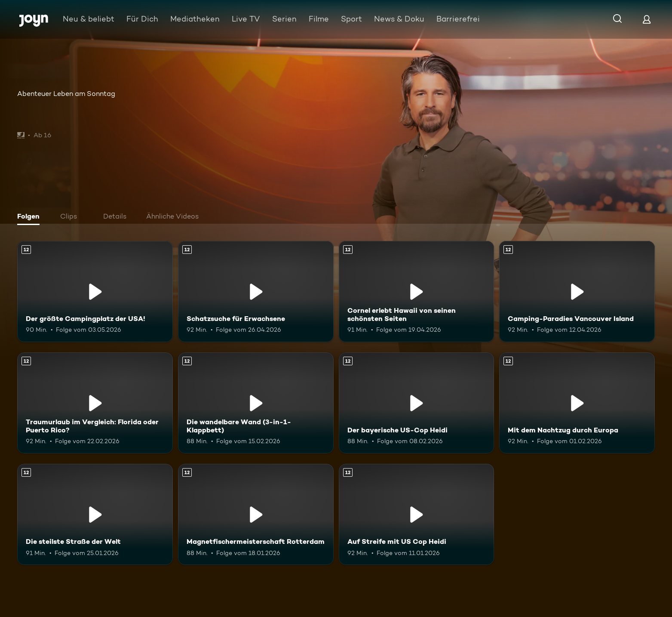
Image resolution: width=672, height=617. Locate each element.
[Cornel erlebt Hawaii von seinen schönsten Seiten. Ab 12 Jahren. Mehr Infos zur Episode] (417, 292)
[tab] (31, 217)
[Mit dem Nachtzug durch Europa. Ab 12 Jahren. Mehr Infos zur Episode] (577, 403)
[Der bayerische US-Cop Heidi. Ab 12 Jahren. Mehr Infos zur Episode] (417, 403)
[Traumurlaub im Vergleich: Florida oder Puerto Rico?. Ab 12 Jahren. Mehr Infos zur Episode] (95, 403)
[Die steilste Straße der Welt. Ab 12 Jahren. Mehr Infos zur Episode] (95, 514)
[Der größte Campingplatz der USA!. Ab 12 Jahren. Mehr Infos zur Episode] (95, 292)
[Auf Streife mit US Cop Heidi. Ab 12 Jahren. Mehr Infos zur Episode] (417, 514)
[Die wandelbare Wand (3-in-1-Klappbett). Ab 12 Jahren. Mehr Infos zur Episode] (256, 403)
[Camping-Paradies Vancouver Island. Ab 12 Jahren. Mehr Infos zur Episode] (577, 292)
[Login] (647, 19)
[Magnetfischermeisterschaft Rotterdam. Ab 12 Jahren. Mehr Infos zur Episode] (256, 514)
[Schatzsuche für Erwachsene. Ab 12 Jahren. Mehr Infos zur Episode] (256, 292)
